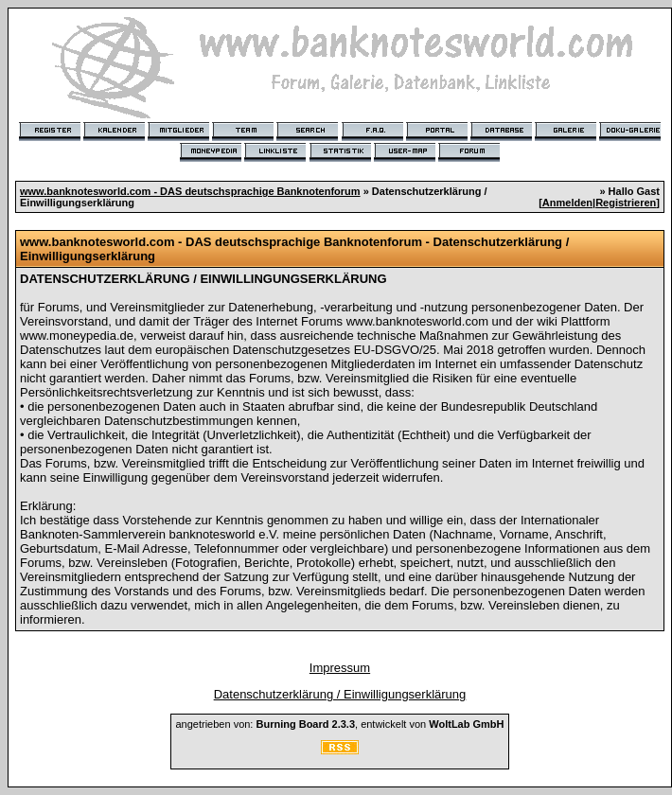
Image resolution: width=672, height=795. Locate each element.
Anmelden (567, 203)
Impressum (340, 668)
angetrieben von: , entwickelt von (339, 724)
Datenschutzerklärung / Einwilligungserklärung (340, 694)
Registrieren (626, 203)
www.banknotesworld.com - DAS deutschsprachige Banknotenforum (190, 191)
